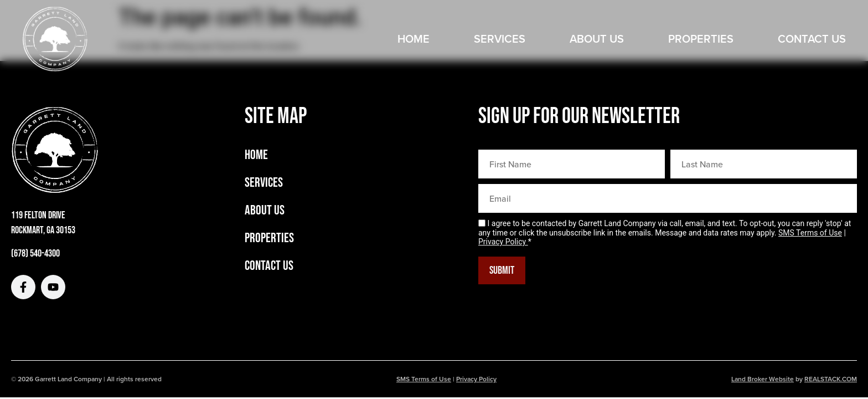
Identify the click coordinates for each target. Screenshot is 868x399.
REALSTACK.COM (831, 379)
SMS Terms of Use (810, 233)
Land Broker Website (763, 379)
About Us (597, 39)
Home (414, 39)
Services (500, 39)
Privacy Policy (503, 242)
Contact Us (812, 39)
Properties (701, 39)
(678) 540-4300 (35, 254)
